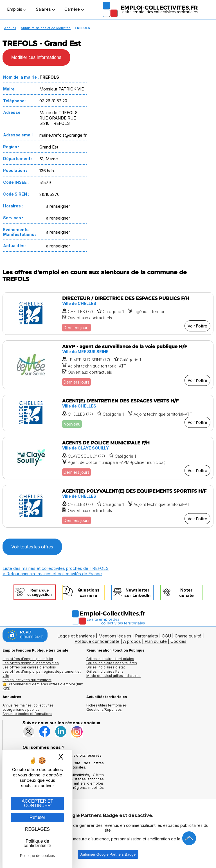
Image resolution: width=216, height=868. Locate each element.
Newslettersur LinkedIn (137, 593)
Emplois (17, 9)
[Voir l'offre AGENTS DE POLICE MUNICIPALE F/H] (108, 458)
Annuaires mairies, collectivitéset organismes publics (28, 707)
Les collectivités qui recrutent (27, 680)
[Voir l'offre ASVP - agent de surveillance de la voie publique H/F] (108, 365)
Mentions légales (115, 636)
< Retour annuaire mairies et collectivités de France (52, 574)
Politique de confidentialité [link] (37, 843)
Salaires (45, 9)
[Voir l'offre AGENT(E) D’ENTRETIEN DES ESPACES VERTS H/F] (108, 413)
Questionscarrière (89, 593)
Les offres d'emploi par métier (28, 659)
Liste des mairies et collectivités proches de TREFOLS (56, 568)
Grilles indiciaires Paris (105, 671)
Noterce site (186, 593)
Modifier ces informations (36, 57)
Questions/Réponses (104, 709)
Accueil (10, 28)
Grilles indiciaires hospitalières (112, 663)
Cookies (178, 641)
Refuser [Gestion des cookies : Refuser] (37, 817)
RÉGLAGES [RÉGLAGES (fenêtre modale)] (37, 829)
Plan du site (156, 641)
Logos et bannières (76, 636)
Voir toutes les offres (32, 547)
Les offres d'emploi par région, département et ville (42, 674)
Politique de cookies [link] (38, 856)
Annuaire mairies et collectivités (46, 28)
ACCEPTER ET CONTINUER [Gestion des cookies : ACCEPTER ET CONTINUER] (37, 803)
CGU (166, 636)
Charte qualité (188, 636)
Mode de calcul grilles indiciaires (113, 676)
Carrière (74, 9)
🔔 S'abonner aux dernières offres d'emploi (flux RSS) (43, 686)
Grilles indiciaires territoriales (110, 659)
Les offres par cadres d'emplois (29, 667)
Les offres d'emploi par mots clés (31, 663)
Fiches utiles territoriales (107, 705)
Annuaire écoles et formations (27, 714)
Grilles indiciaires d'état (106, 667)
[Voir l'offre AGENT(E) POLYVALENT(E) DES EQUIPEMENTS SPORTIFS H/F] (108, 506)
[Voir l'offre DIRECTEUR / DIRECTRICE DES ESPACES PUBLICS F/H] (108, 314)
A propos (132, 641)
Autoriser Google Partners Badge (108, 854)
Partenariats (147, 636)
